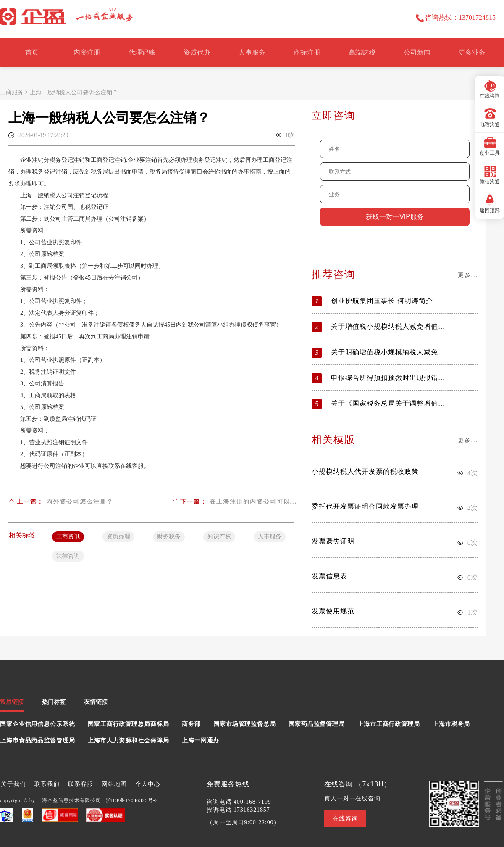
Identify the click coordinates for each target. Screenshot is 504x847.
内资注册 (87, 52)
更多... (468, 275)
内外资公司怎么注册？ (80, 502)
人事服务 (252, 52)
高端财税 (362, 52)
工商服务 (12, 92)
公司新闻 (417, 52)
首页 (32, 52)
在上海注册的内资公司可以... (253, 502)
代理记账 (142, 52)
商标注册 (307, 52)
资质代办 (197, 52)
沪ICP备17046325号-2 (132, 800)
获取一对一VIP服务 (395, 217)
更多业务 (472, 52)
